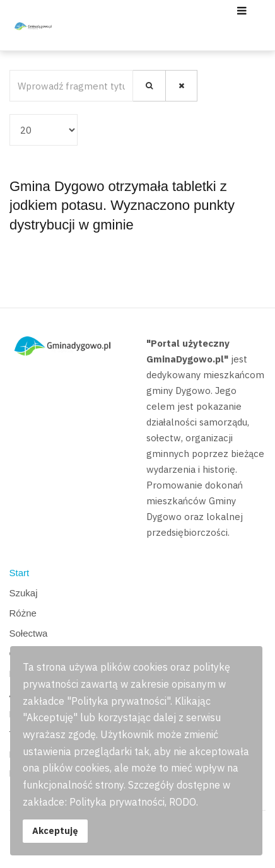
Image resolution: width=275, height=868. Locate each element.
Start (20, 573)
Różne (23, 613)
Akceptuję (55, 830)
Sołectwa (29, 633)
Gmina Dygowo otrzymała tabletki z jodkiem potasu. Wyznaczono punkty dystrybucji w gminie (122, 205)
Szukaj (24, 593)
